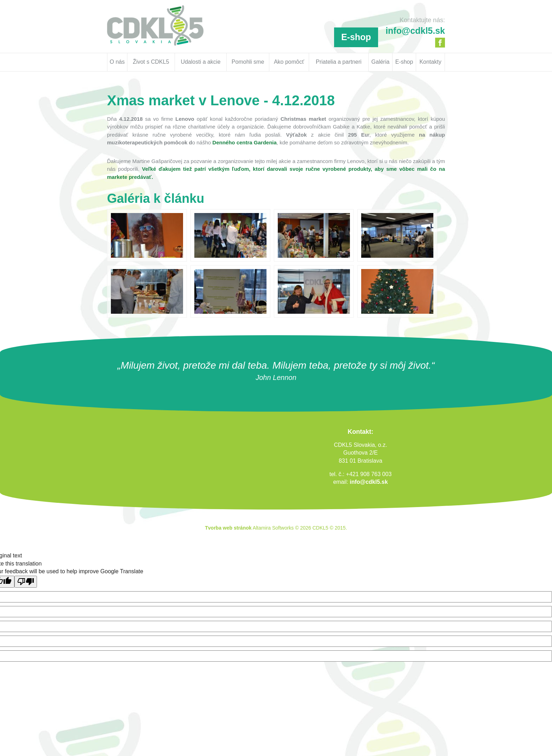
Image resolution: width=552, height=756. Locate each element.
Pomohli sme (248, 62)
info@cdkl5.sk (369, 482)
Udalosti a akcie (200, 62)
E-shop (356, 37)
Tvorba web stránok (228, 528)
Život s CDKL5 (151, 62)
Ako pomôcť (289, 62)
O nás (117, 62)
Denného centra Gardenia (244, 142)
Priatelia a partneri (339, 62)
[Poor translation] (26, 582)
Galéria (381, 62)
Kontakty (430, 62)
